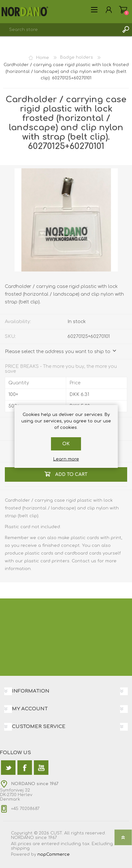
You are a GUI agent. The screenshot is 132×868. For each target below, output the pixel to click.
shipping (20, 848)
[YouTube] (41, 768)
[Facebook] (25, 768)
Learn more (66, 459)
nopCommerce (54, 854)
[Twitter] (8, 768)
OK (66, 444)
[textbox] (60, 30)
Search (126, 30)
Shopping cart (123, 10)
